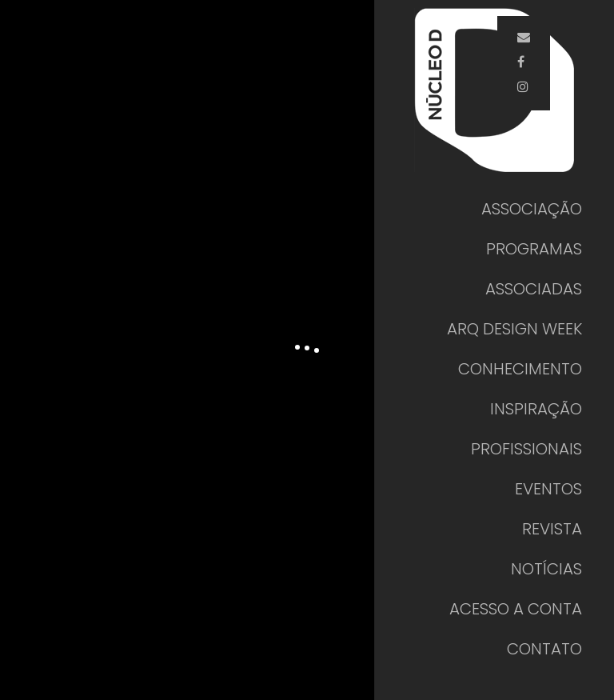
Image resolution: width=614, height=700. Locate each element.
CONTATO (544, 649)
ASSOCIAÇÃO (532, 209)
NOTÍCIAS (546, 569)
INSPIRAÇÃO (536, 409)
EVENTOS (548, 489)
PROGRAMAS (534, 249)
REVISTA (552, 529)
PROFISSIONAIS (526, 449)
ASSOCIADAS (534, 289)
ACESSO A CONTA (516, 609)
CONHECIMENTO (520, 369)
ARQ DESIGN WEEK (514, 329)
